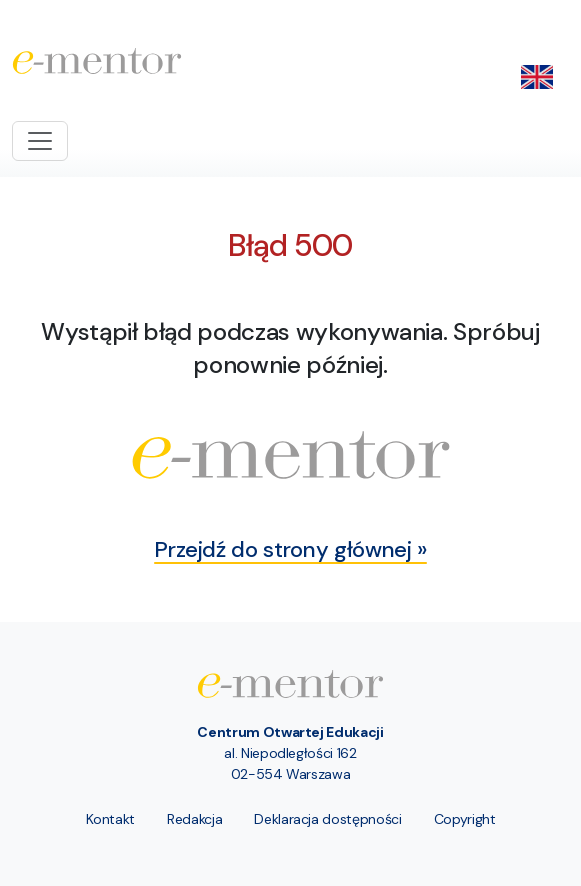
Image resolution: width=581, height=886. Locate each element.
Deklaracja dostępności (327, 819)
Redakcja (194, 819)
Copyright (465, 819)
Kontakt (111, 819)
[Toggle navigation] (40, 141)
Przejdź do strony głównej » (290, 549)
